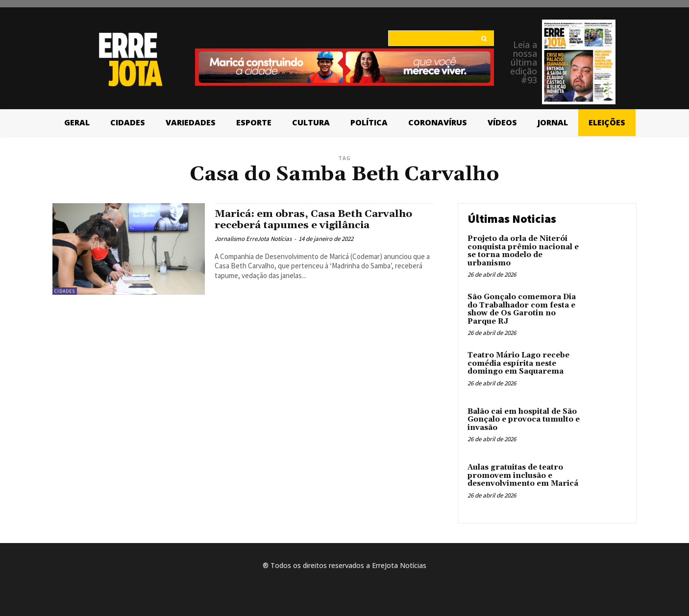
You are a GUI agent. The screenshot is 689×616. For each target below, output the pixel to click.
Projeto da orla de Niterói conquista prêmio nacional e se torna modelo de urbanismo (523, 251)
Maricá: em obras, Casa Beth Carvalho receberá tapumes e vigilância (316, 220)
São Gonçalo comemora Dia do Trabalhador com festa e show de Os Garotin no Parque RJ (522, 309)
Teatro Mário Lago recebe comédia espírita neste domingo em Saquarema (518, 363)
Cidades (65, 291)
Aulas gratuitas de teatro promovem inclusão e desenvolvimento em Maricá (523, 475)
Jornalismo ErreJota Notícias (253, 239)
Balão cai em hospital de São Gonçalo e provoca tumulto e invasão (524, 420)
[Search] (484, 38)
